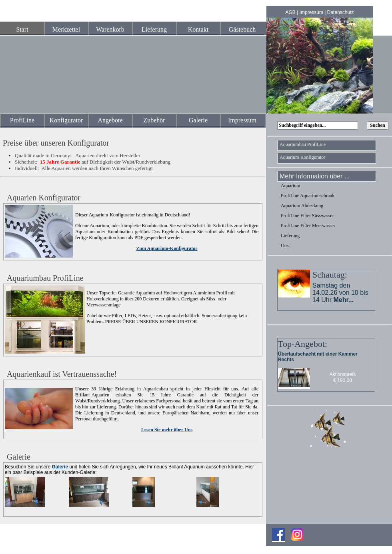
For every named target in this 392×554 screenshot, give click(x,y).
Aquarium (291, 186)
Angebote (110, 120)
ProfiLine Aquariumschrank (308, 196)
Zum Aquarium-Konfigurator (167, 248)
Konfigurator (66, 120)
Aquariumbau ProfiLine (303, 144)
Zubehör (154, 120)
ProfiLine (22, 120)
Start (22, 29)
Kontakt (198, 29)
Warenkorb (110, 29)
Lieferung (154, 29)
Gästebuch (242, 29)
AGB (291, 12)
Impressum (311, 12)
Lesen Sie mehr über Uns (167, 430)
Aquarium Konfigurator (302, 157)
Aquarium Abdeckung (302, 206)
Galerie (198, 120)
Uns (285, 246)
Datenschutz (341, 12)
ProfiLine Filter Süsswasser (307, 216)
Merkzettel (66, 29)
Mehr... (343, 300)
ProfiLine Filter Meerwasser (308, 226)
